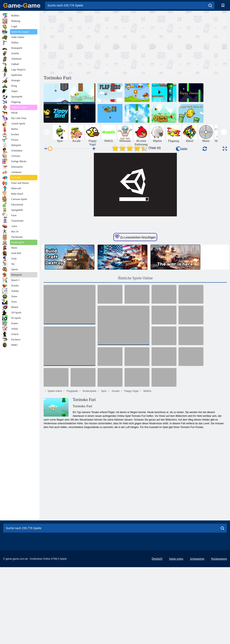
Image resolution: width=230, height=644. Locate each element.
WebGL (147, 468)
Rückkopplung (219, 636)
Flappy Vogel (131, 468)
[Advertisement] (89, 42)
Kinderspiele (89, 468)
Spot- (104, 468)
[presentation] (47, 132)
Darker (182, 149)
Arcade (115, 468)
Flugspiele (72, 468)
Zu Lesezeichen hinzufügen (135, 314)
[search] (210, 5)
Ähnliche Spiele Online (135, 355)
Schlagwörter (197, 636)
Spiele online (55, 468)
